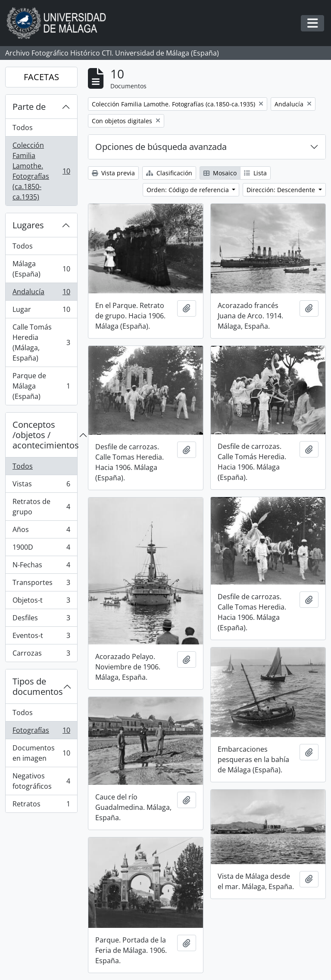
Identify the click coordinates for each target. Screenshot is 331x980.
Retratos (41, 806)
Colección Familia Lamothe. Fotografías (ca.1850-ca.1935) (41, 171)
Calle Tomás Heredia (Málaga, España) (41, 342)
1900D (41, 549)
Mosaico (220, 173)
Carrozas (41, 655)
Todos (23, 128)
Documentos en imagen (41, 753)
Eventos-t (41, 637)
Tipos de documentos (38, 686)
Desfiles (41, 620)
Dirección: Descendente (282, 190)
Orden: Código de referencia (189, 190)
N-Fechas (41, 567)
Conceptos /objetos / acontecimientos (45, 435)
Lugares (28, 225)
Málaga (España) (41, 269)
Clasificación (169, 173)
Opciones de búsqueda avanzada (161, 147)
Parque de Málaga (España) (41, 386)
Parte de (29, 107)
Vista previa (113, 173)
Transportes (41, 584)
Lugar (41, 311)
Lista (255, 173)
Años (41, 531)
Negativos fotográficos (41, 781)
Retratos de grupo (41, 507)
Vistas (41, 486)
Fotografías (41, 732)
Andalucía (41, 294)
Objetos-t (41, 602)
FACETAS (41, 77)
